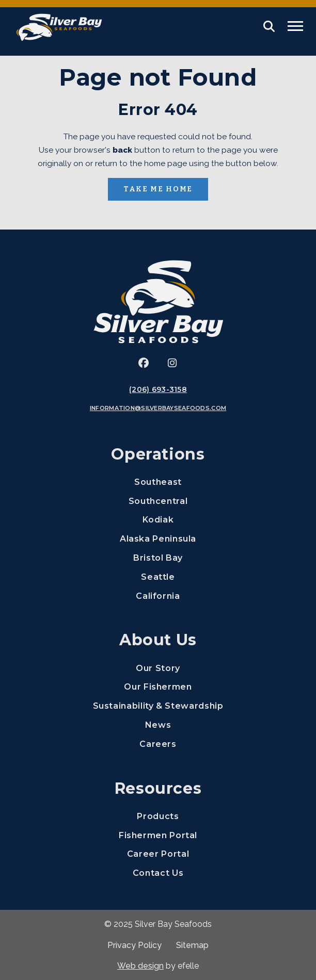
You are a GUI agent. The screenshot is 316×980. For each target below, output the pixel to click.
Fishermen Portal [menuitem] (214, 835)
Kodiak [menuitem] (158, 520)
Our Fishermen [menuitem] (158, 687)
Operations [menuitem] (158, 454)
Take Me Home (158, 189)
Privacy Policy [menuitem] (135, 945)
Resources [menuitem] (158, 788)
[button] (269, 26)
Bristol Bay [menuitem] (158, 558)
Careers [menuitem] (224, 744)
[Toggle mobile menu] (295, 26)
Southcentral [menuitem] (158, 501)
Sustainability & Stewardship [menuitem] (158, 706)
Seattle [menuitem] (158, 577)
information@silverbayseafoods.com (158, 408)
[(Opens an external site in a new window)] (144, 363)
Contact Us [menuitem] (158, 873)
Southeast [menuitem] (158, 482)
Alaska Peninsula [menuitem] (158, 539)
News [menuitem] (158, 725)
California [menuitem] (158, 596)
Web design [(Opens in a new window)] (140, 966)
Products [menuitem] (158, 816)
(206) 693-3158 (158, 389)
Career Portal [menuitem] (218, 853)
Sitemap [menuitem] (192, 945)
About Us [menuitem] (158, 640)
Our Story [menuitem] (158, 668)
